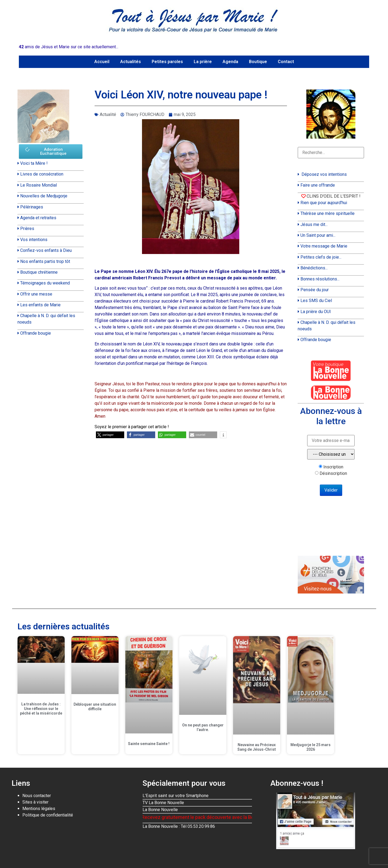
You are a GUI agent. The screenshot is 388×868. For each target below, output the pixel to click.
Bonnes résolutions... (320, 279)
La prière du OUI (316, 312)
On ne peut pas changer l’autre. (203, 727)
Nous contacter (37, 796)
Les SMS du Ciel (316, 301)
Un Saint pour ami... (318, 235)
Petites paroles (167, 62)
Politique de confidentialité (48, 815)
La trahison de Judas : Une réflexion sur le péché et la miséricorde (41, 709)
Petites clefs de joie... (321, 257)
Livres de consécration (42, 174)
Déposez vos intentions (324, 174)
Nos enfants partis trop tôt (45, 261)
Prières (27, 229)
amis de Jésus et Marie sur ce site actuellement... (69, 47)
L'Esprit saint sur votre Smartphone (176, 796)
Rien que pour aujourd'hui (324, 203)
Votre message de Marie (324, 246)
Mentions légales (39, 809)
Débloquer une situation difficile (95, 707)
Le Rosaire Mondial (39, 185)
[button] (110, 435)
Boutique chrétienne (39, 272)
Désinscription (333, 474)
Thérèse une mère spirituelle (328, 213)
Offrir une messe (36, 294)
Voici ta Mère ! (34, 163)
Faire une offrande (318, 185)
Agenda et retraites (38, 218)
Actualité (108, 114)
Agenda (230, 62)
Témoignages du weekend (45, 283)
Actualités (131, 62)
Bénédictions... (314, 268)
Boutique (258, 62)
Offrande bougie (36, 333)
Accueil (102, 62)
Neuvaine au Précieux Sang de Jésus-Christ (257, 747)
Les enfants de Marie (40, 305)
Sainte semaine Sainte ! (149, 744)
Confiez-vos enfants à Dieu (46, 250)
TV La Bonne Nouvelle (163, 803)
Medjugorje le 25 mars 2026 (311, 747)
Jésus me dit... (314, 224)
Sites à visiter (35, 802)
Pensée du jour (315, 290)
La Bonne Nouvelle (160, 810)
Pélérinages (32, 207)
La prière (203, 62)
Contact (286, 62)
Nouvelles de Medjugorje (44, 196)
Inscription (333, 467)
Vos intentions (34, 240)
